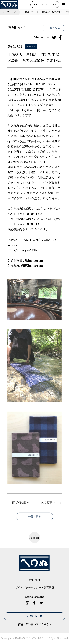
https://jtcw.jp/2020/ (22, 250)
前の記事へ (21, 506)
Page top (34, 537)
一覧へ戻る (54, 28)
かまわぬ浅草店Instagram (26, 261)
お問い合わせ (35, 616)
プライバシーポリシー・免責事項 (35, 588)
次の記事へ (48, 506)
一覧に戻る (35, 520)
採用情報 (35, 580)
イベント (31, 47)
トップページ (9, 12)
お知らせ (29, 12)
